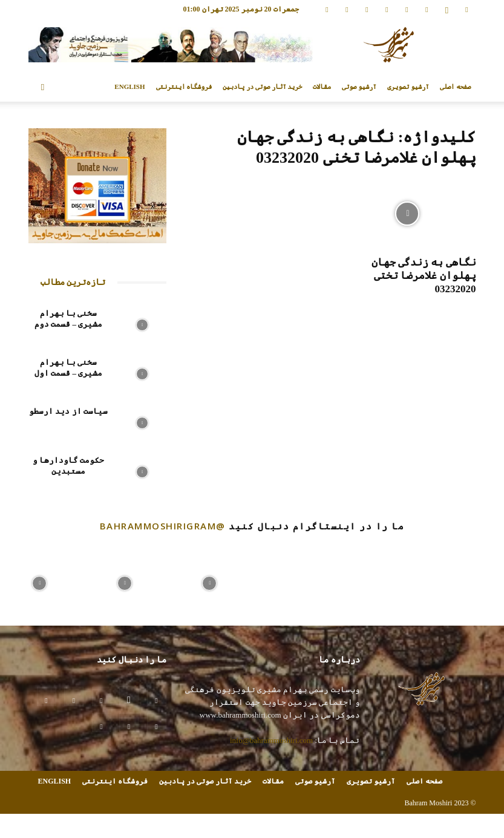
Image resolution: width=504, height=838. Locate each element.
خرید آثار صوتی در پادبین (262, 87)
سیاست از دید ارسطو (68, 411)
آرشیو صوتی (359, 87)
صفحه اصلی (455, 87)
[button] (43, 87)
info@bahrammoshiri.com (271, 740)
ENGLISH (129, 87)
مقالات (322, 87)
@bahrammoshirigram (163, 526)
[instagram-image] (39, 580)
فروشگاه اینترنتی (184, 87)
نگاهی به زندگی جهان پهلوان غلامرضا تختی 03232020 (424, 276)
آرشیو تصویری (408, 87)
